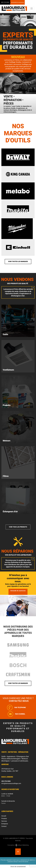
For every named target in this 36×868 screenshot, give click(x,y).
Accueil (4, 816)
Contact (4, 826)
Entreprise (5, 824)
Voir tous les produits (18, 527)
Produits (4, 819)
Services (4, 821)
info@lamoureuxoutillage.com (11, 783)
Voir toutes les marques (18, 261)
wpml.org (16, 860)
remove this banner (23, 862)
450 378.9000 (5, 2)
